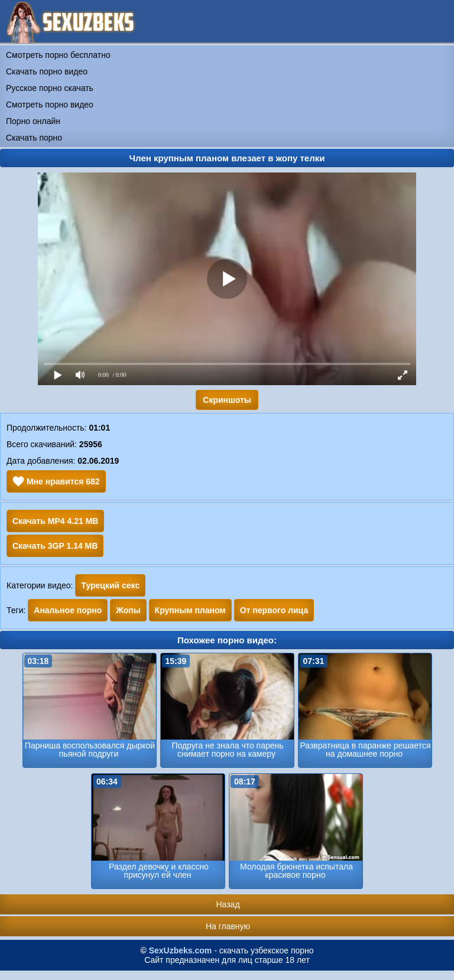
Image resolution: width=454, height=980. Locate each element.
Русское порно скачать (50, 88)
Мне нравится (56, 481)
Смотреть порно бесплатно (58, 55)
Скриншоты (227, 400)
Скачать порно (34, 138)
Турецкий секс (110, 585)
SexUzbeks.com (181, 950)
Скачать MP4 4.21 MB (55, 521)
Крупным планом (190, 610)
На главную (228, 926)
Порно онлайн (33, 121)
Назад (228, 904)
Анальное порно (68, 610)
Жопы (128, 610)
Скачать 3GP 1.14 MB (55, 546)
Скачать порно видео (47, 71)
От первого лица (274, 610)
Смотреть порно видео (50, 105)
